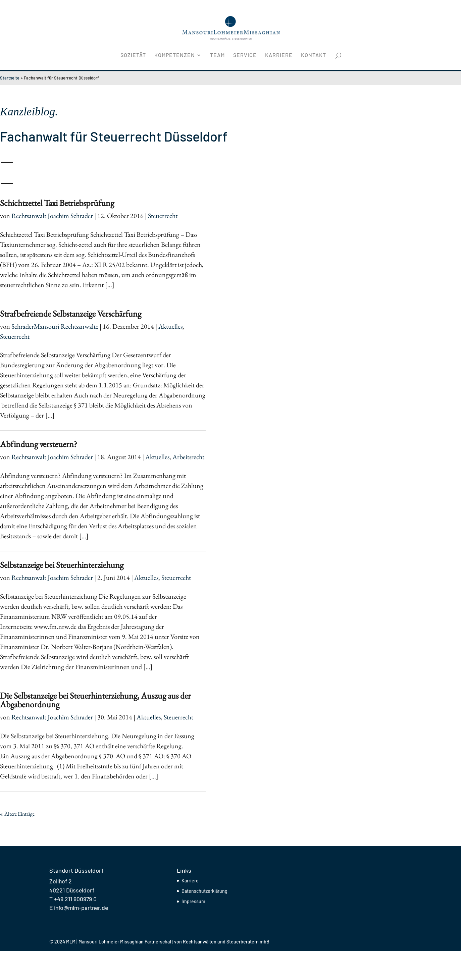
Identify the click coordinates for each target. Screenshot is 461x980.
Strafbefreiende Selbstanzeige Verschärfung (71, 314)
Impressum (193, 901)
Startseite (10, 78)
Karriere (279, 55)
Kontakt (314, 55)
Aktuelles (170, 326)
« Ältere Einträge (17, 814)
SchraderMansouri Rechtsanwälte (55, 326)
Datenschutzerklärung (204, 891)
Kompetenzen (175, 55)
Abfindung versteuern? (39, 444)
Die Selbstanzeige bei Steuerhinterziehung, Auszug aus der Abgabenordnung (95, 700)
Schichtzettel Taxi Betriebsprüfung (57, 203)
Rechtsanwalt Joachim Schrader (52, 216)
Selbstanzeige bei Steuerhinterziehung (62, 565)
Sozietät (133, 55)
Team (217, 55)
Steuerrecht (163, 216)
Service (245, 55)
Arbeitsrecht (188, 457)
